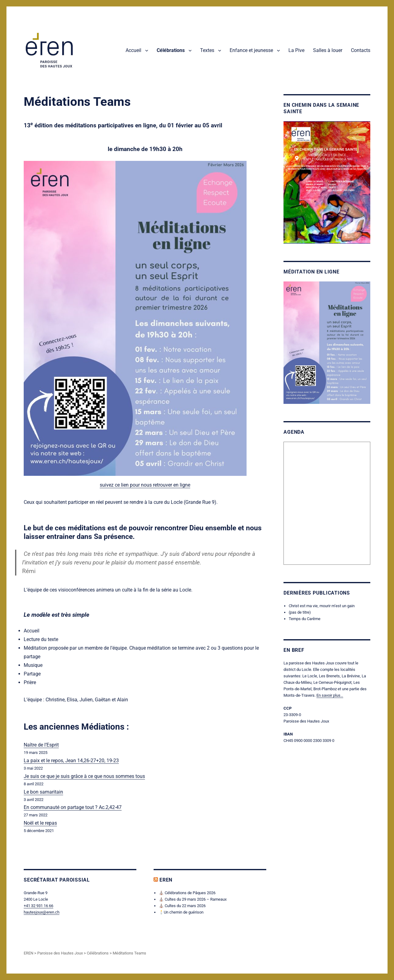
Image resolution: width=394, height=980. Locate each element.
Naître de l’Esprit (41, 745)
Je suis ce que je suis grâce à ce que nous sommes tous (84, 776)
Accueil (133, 50)
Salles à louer (328, 50)
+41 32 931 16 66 (38, 906)
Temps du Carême (305, 619)
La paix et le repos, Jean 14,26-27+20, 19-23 (71, 761)
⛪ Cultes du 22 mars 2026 (182, 906)
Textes (207, 50)
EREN (166, 880)
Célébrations (171, 50)
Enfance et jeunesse (251, 50)
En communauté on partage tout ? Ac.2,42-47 (73, 807)
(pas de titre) (300, 612)
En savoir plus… (330, 695)
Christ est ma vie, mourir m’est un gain (322, 606)
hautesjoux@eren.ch (42, 912)
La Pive (296, 50)
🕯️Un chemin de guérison (181, 912)
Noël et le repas (40, 823)
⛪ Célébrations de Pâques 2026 (187, 893)
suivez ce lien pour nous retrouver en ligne (145, 485)
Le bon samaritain (43, 792)
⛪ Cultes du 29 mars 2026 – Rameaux (193, 899)
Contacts (361, 50)
